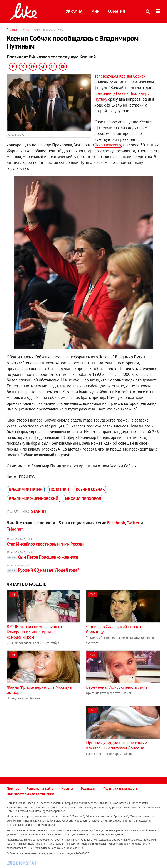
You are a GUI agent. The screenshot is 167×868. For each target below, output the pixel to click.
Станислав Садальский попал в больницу (114, 629)
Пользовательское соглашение (30, 794)
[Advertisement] (43, 736)
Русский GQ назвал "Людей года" (43, 570)
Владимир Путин (26, 489)
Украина (74, 11)
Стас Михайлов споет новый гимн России (45, 544)
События (116, 11)
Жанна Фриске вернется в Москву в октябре (39, 690)
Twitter (133, 523)
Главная (13, 29)
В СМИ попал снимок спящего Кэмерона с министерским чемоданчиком (34, 632)
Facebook (116, 523)
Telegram (15, 529)
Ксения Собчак (90, 489)
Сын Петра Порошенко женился (42, 557)
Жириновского (108, 145)
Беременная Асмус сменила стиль (117, 687)
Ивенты (67, 788)
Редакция (88, 788)
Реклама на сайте (40, 788)
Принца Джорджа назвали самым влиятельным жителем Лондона (117, 745)
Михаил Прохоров (83, 499)
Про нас (13, 788)
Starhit (39, 511)
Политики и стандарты (121, 788)
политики (59, 489)
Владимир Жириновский (34, 499)
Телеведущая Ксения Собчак (120, 76)
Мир (95, 11)
